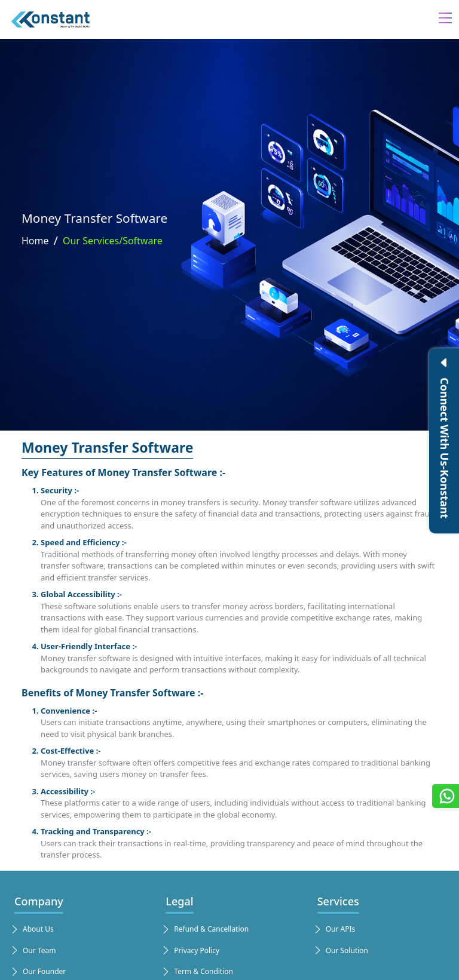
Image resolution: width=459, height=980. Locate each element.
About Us (32, 929)
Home (35, 241)
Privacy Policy (190, 951)
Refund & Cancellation (205, 929)
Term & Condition (197, 972)
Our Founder (38, 972)
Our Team (33, 951)
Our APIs (334, 929)
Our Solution (340, 951)
